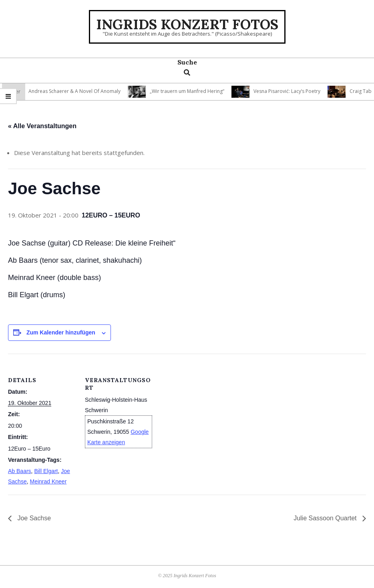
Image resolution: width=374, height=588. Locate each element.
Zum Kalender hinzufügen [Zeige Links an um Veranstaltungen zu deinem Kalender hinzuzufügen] (61, 332)
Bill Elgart (46, 471)
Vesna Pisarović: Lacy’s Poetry (289, 91)
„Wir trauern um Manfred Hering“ (189, 91)
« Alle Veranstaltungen (42, 126)
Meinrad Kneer (48, 481)
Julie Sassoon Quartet (326, 518)
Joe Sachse (33, 518)
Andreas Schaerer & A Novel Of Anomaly (77, 91)
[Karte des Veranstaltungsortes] (204, 409)
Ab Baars (20, 471)
